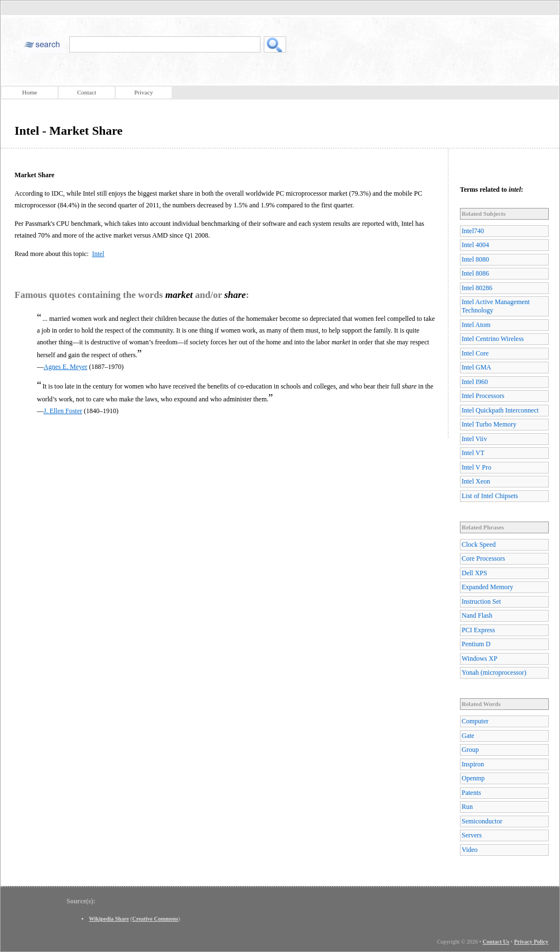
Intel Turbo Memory (489, 424)
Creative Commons (155, 919)
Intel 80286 (477, 288)
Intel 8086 (475, 273)
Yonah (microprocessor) (494, 672)
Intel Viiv (474, 439)
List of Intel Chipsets (490, 496)
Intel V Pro (476, 467)
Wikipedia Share (109, 919)
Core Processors (483, 558)
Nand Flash (477, 615)
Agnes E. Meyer (65, 367)
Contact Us (496, 942)
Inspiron (473, 764)
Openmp (473, 778)
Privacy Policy (531, 942)
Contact (87, 92)
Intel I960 (475, 382)
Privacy (144, 92)
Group (470, 750)
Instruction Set (481, 601)
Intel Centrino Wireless (493, 339)
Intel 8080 (475, 259)
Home (30, 92)
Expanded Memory (487, 587)
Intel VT (473, 453)
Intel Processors (483, 396)
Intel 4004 (475, 245)
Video (470, 850)
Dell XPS (474, 573)
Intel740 (473, 231)
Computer (475, 721)
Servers (472, 835)
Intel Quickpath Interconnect (500, 410)
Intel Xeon (476, 481)
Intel (98, 254)
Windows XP (480, 659)
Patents (471, 793)
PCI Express (478, 630)
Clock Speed (479, 544)
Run (467, 807)
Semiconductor (482, 821)
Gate (468, 736)
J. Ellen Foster (63, 411)
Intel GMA (476, 367)
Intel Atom (476, 325)
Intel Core (475, 353)
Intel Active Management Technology (496, 306)
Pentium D (476, 644)
